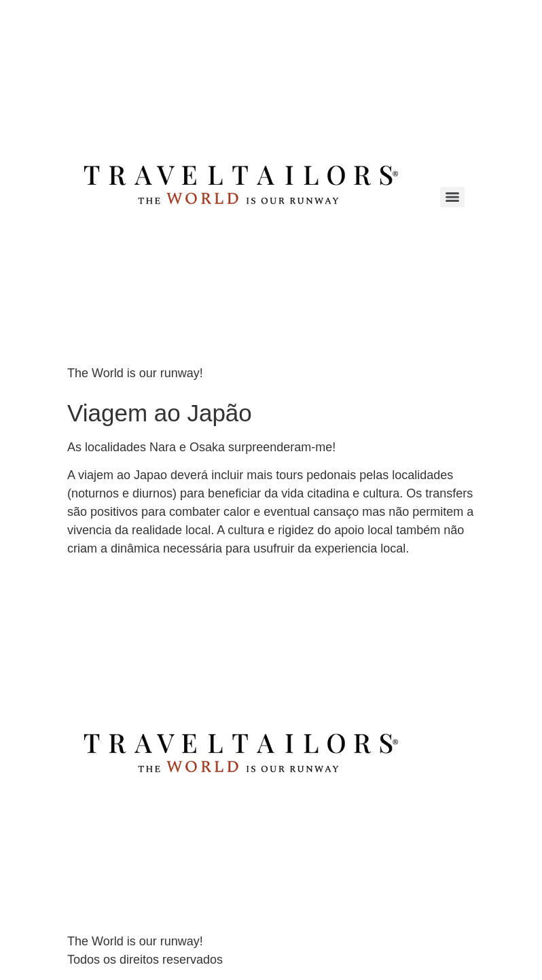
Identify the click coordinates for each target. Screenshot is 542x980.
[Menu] (452, 197)
